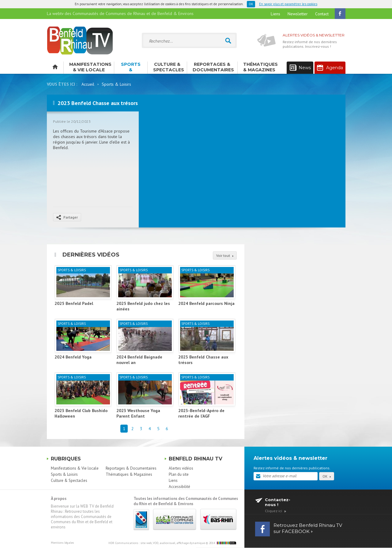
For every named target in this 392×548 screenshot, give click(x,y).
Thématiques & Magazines (260, 67)
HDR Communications (157, 543)
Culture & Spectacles (169, 67)
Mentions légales (62, 543)
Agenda (330, 68)
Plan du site (179, 474)
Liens (275, 14)
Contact (322, 14)
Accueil (88, 84)
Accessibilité (179, 487)
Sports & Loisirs (131, 68)
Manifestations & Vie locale (90, 67)
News (300, 68)
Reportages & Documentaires (213, 67)
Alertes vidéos (181, 468)
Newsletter (298, 14)
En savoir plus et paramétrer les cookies (288, 4)
